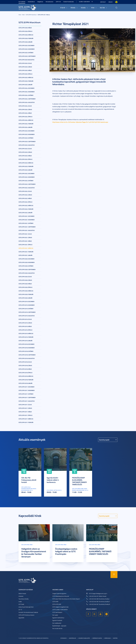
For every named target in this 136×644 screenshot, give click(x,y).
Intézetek (21, 596)
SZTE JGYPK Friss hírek (27, 545)
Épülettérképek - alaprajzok (59, 626)
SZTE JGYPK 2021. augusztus (27, 230)
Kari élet (102, 8)
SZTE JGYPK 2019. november (27, 305)
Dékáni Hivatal (22, 593)
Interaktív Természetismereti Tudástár (28, 612)
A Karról (63, 8)
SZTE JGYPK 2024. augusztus (27, 102)
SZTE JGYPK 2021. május (25, 241)
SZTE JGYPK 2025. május (25, 70)
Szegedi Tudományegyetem (59, 593)
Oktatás (73, 8)
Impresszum (107, 638)
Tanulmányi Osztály (24, 599)
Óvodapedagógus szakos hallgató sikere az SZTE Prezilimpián (66, 551)
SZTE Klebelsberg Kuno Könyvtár (61, 596)
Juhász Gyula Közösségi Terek (26, 607)
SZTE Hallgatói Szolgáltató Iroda (60, 607)
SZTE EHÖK (55, 602)
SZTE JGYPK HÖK (57, 604)
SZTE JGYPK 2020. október (26, 266)
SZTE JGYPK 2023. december (26, 131)
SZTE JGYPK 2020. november (27, 262)
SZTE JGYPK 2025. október (26, 53)
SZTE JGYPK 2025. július (25, 63)
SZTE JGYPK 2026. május (25, 28)
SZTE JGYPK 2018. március (26, 376)
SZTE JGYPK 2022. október (26, 181)
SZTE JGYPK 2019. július (25, 319)
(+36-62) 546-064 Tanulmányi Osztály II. (99, 602)
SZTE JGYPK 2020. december (26, 259)
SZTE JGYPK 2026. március (26, 35)
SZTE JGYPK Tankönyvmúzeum (26, 615)
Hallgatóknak (40, 2)
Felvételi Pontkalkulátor (69, 2)
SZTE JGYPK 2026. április (25, 31)
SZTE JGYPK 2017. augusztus (27, 401)
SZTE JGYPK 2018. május (25, 369)
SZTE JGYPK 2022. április (25, 202)
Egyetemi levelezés (57, 620)
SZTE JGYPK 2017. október (26, 394)
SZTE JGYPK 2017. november (27, 390)
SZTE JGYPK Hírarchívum (31, 15)
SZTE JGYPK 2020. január (25, 298)
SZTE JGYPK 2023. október (26, 138)
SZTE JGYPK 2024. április (25, 117)
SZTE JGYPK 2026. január (25, 42)
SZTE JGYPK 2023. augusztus (27, 145)
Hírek (93, 8)
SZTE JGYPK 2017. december (26, 387)
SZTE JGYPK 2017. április (25, 415)
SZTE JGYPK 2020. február (26, 294)
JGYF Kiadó (21, 604)
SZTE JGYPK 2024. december (26, 88)
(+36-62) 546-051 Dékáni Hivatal (98, 596)
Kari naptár (55, 615)
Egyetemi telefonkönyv (58, 618)
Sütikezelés (64, 638)
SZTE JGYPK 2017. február (26, 422)
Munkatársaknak (49, 2)
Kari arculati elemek (57, 628)
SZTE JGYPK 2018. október (26, 351)
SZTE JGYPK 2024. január (25, 127)
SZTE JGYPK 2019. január (25, 341)
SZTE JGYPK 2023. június (25, 152)
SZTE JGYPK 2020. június (25, 280)
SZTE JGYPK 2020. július (25, 277)
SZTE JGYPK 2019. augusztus (27, 316)
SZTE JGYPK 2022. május (25, 198)
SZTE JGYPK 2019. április (25, 330)
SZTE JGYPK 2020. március (26, 291)
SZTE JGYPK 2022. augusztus (27, 188)
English (110, 2)
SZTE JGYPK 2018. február (26, 380)
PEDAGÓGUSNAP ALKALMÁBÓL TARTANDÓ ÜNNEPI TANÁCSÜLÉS (79, 481)
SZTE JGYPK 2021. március (44, 15)
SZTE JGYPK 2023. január (25, 170)
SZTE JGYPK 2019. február (26, 337)
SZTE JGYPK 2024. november (27, 92)
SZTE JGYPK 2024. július (25, 106)
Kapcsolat (103, 2)
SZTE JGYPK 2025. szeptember (27, 56)
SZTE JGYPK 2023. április (25, 159)
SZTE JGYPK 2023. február (26, 166)
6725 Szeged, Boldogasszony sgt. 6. (98, 593)
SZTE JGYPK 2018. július (25, 362)
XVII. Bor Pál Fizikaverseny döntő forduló (29, 480)
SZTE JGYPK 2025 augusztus (26, 60)
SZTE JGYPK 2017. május (25, 412)
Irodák (20, 602)
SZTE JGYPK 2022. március (26, 205)
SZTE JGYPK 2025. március (26, 77)
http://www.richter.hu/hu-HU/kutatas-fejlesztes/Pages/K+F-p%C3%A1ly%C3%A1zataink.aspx (80, 122)
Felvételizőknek (31, 2)
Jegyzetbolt (21, 618)
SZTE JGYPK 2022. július (25, 191)
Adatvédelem (72, 638)
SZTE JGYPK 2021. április (25, 245)
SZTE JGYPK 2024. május (25, 113)
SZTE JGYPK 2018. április (25, 373)
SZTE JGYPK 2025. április (25, 74)
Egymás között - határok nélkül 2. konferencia (53, 480)
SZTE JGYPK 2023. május (25, 156)
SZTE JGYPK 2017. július (25, 405)
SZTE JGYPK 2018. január (25, 383)
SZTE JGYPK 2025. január (25, 85)
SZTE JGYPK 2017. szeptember (27, 397)
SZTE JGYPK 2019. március (26, 333)
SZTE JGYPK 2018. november (27, 348)
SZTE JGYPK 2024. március (26, 120)
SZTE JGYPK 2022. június (25, 195)
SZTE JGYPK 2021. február (26, 252)
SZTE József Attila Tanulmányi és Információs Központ (66, 599)
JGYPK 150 (58, 2)
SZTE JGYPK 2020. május (25, 284)
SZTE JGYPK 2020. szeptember (27, 269)
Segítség (115, 638)
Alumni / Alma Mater (84, 2)
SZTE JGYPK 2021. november (27, 220)
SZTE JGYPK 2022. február (26, 209)
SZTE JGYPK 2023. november (27, 134)
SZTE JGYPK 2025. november (27, 49)
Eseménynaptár (104, 440)
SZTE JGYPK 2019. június (25, 323)
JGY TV (20, 610)
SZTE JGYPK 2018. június (25, 365)
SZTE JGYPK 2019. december (26, 301)
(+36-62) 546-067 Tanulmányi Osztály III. (100, 604)
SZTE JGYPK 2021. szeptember (27, 227)
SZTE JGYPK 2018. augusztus (27, 358)
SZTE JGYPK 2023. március (26, 163)
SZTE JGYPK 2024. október (26, 95)
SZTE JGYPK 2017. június (25, 408)
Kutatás (83, 8)
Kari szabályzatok (57, 623)
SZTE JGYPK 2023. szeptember (27, 141)
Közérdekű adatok (97, 638)
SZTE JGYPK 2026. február (26, 38)
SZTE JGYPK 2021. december (26, 216)
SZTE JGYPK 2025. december (26, 45)
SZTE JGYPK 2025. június (25, 67)
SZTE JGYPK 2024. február (26, 124)
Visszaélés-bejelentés (84, 638)
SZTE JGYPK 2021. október (26, 223)
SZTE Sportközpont (57, 612)
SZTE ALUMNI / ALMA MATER (60, 610)
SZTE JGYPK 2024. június (25, 109)
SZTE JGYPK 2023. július (25, 149)
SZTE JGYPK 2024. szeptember (27, 99)
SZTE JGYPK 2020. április (25, 287)
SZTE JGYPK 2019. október (26, 309)
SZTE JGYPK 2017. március (26, 419)
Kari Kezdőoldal (22, 2)
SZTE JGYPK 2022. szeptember (27, 184)
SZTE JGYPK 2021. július (25, 234)
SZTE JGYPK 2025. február (26, 81)
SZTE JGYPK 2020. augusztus (27, 273)
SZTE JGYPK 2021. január (25, 255)
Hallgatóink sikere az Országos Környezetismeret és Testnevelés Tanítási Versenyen (34, 553)
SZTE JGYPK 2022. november (27, 177)
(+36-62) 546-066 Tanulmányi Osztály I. (99, 599)
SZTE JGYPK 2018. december (26, 344)
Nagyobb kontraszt (116, 2)
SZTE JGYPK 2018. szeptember (27, 355)
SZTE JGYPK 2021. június (25, 237)
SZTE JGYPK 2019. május (25, 326)
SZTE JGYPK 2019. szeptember (27, 312)
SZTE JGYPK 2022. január (25, 213)
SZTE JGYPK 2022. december (26, 173)
